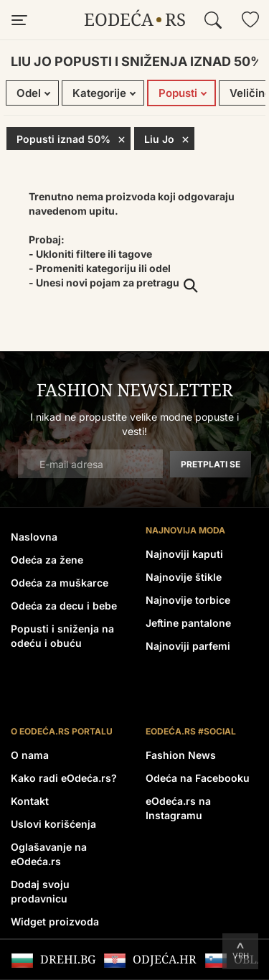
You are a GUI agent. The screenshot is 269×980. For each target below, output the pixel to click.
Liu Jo (167, 139)
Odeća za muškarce (60, 583)
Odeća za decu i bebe (64, 606)
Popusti (178, 93)
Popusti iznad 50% (71, 139)
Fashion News (181, 755)
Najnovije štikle (184, 577)
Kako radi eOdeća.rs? (64, 778)
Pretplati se (211, 464)
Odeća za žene (47, 560)
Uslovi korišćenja (53, 824)
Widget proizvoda (55, 921)
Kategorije (99, 93)
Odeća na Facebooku (198, 778)
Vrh (241, 956)
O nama (30, 755)
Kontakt (30, 801)
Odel (29, 93)
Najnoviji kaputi (184, 554)
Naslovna (34, 537)
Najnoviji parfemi (188, 646)
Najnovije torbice (188, 600)
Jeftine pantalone (188, 623)
